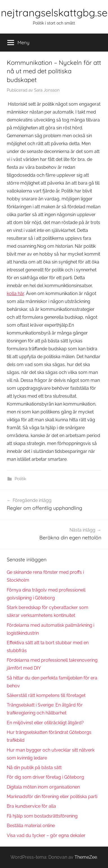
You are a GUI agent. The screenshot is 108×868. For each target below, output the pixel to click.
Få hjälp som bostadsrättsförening (42, 816)
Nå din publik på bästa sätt (34, 768)
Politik (20, 479)
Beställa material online (31, 826)
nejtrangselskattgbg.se (54, 13)
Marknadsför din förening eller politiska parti (52, 797)
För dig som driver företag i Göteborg (45, 777)
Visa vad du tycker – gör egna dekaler (46, 835)
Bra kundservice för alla (31, 806)
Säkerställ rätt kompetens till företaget (46, 695)
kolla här (15, 294)
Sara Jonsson (47, 90)
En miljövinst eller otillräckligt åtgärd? (45, 723)
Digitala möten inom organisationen (43, 787)
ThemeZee (86, 857)
